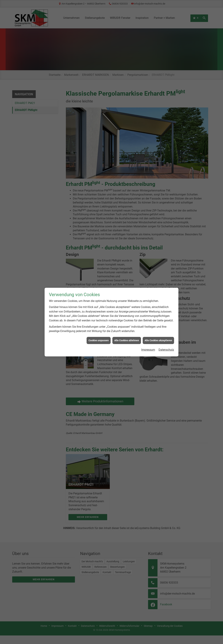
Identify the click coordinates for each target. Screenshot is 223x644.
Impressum (148, 324)
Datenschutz (166, 324)
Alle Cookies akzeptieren (158, 315)
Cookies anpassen (99, 315)
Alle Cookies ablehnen (127, 315)
